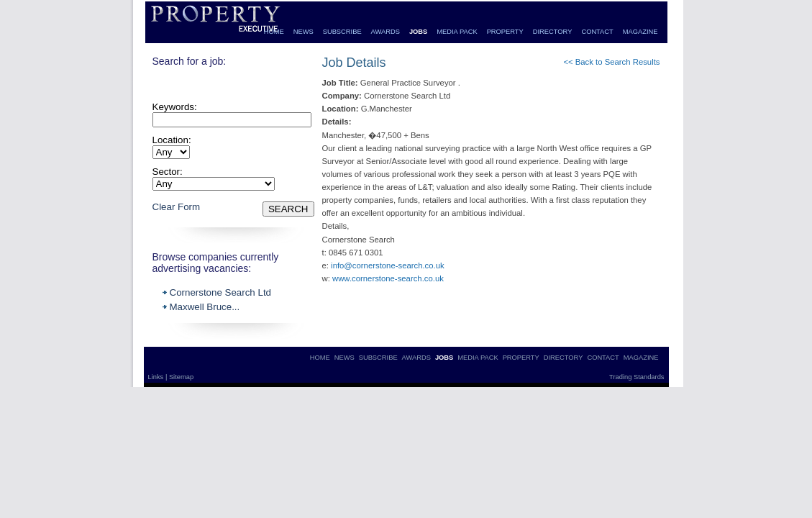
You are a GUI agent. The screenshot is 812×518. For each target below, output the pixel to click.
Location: (172, 140)
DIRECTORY (553, 32)
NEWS (304, 32)
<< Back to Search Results (611, 62)
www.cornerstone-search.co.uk (388, 278)
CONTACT (597, 32)
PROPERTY (505, 32)
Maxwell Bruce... (205, 307)
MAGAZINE (640, 32)
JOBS (418, 32)
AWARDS (386, 32)
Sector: (168, 172)
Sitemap (181, 377)
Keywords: (175, 107)
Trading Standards (637, 377)
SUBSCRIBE (342, 32)
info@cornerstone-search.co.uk (388, 265)
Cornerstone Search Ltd (221, 292)
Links (157, 377)
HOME (274, 32)
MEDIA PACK (457, 32)
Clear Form (177, 207)
